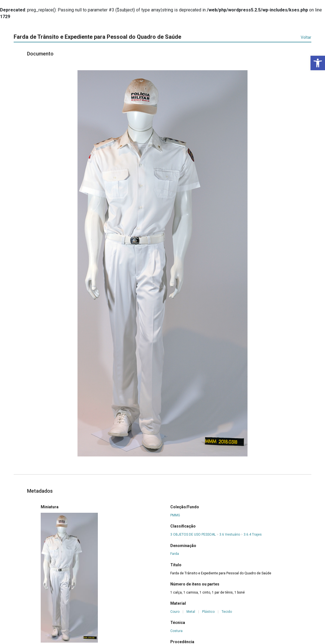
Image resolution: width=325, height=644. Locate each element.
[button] (318, 63)
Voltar (306, 37)
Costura (176, 631)
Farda (175, 554)
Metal (191, 612)
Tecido (227, 612)
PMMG (175, 515)
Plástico (208, 612)
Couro (175, 612)
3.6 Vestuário (230, 534)
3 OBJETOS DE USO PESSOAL (193, 534)
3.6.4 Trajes (253, 534)
